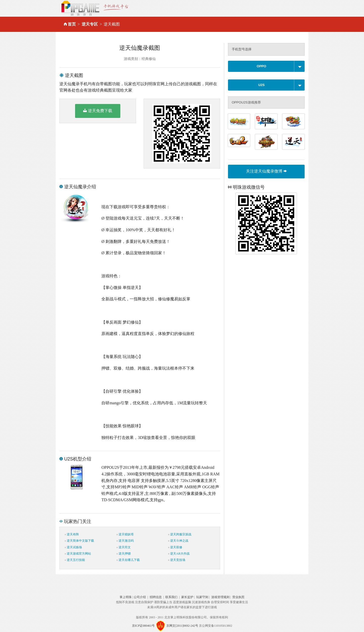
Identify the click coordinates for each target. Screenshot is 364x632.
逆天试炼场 (73, 547)
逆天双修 (175, 547)
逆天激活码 (125, 541)
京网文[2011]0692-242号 (182, 626)
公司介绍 (140, 597)
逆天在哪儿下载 (128, 560)
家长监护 (187, 597)
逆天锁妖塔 (125, 534)
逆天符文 (124, 547)
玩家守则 (202, 597)
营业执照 (238, 597)
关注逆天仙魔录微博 (266, 171)
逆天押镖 (124, 554)
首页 (72, 24)
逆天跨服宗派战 (180, 534)
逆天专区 (90, 24)
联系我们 (171, 597)
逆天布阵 (72, 534)
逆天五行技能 (75, 560)
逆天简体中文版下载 (79, 541)
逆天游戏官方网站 (78, 554)
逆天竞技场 (177, 560)
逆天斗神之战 (178, 541)
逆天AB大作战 (179, 554)
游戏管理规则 (220, 597)
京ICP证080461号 (143, 626)
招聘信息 (156, 597)
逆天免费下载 (98, 111)
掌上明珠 (126, 597)
